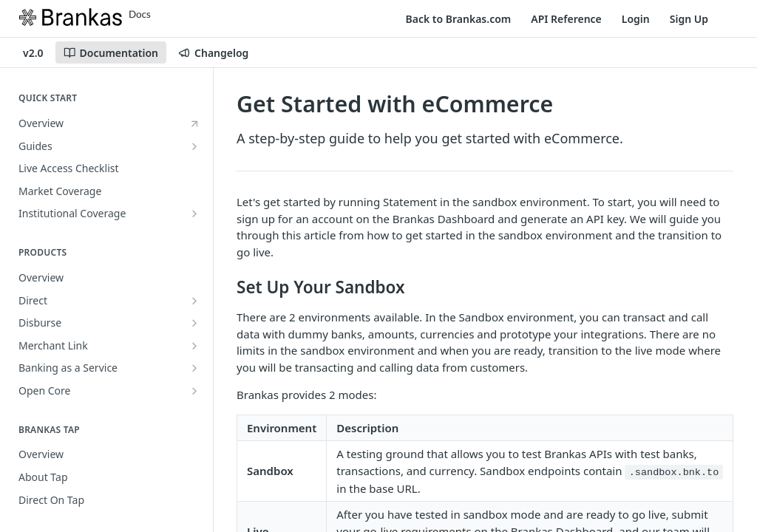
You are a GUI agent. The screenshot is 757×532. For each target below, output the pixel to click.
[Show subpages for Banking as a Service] (194, 368)
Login (636, 19)
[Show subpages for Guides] (194, 146)
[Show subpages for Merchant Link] (194, 346)
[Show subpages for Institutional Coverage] (194, 214)
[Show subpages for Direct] (194, 301)
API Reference (566, 19)
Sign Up (689, 19)
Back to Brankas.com (459, 19)
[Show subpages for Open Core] (194, 391)
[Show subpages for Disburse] (194, 323)
